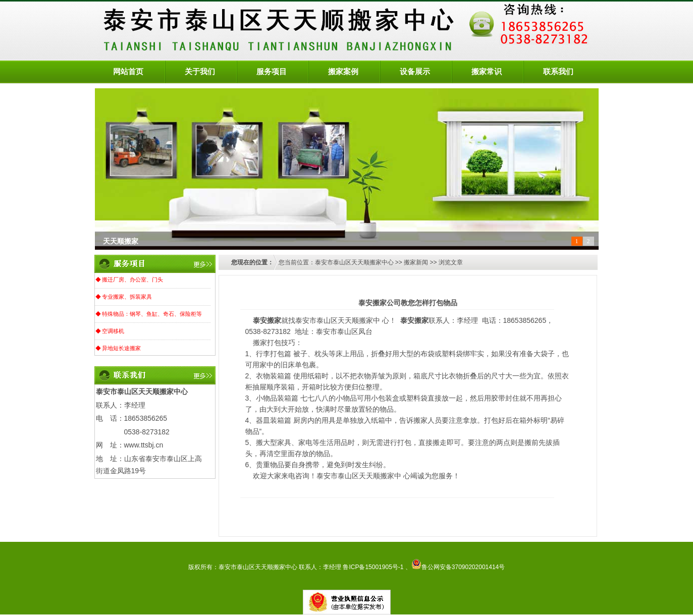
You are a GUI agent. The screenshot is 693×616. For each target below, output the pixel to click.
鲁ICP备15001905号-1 (373, 567)
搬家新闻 (416, 262)
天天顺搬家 (121, 241)
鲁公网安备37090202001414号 (458, 567)
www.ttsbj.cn (144, 445)
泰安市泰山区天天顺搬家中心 (354, 262)
